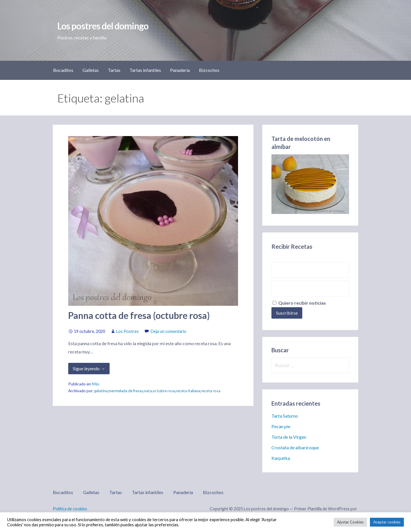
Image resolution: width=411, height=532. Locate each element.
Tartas (114, 70)
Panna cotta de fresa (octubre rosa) (139, 315)
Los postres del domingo (103, 26)
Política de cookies (70, 509)
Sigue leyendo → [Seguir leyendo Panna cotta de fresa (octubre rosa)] (89, 368)
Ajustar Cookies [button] (350, 522)
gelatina (101, 391)
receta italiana (188, 391)
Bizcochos (209, 70)
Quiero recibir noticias (299, 303)
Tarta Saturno (285, 416)
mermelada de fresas (126, 391)
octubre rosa (164, 391)
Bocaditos (63, 70)
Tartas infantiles (145, 70)
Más (96, 384)
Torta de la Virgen (289, 437)
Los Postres (127, 331)
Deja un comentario (169, 331)
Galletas (91, 70)
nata (148, 391)
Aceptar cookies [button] (387, 522)
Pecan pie (281, 426)
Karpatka (281, 458)
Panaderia (180, 70)
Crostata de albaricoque (295, 447)
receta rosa (211, 391)
